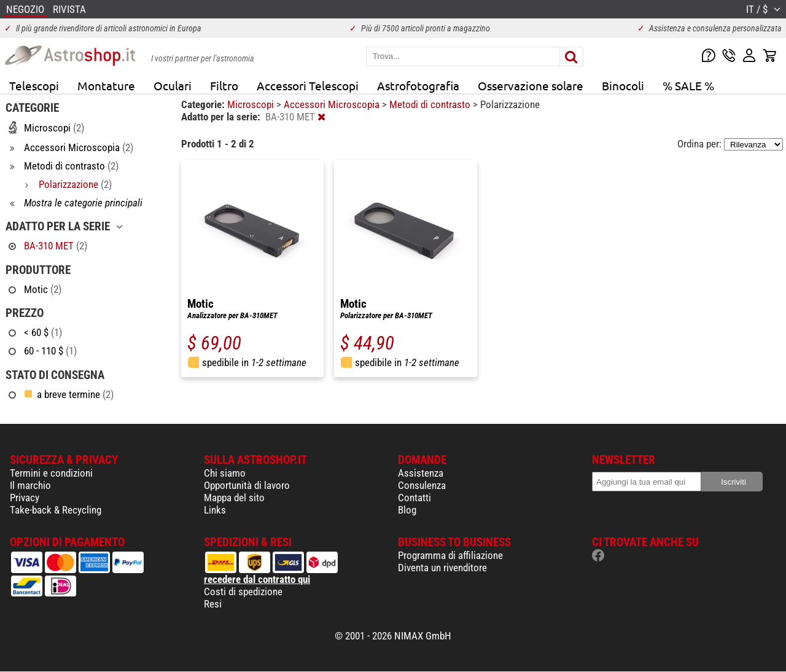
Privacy (25, 498)
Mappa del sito (234, 498)
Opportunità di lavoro (247, 485)
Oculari (173, 85)
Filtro (224, 85)
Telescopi (34, 85)
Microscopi (252, 104)
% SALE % (688, 85)
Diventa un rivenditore (442, 568)
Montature (106, 85)
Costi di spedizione (243, 592)
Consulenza (422, 485)
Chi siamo (225, 473)
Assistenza (421, 473)
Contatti (414, 498)
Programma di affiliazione (450, 555)
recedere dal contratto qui (257, 579)
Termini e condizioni (51, 473)
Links (215, 510)
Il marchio (30, 485)
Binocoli (623, 85)
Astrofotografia (418, 85)
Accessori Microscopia (333, 104)
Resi (213, 604)
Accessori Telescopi (308, 85)
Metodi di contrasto (431, 104)
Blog (407, 510)
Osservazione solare (531, 85)
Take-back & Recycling (56, 510)
